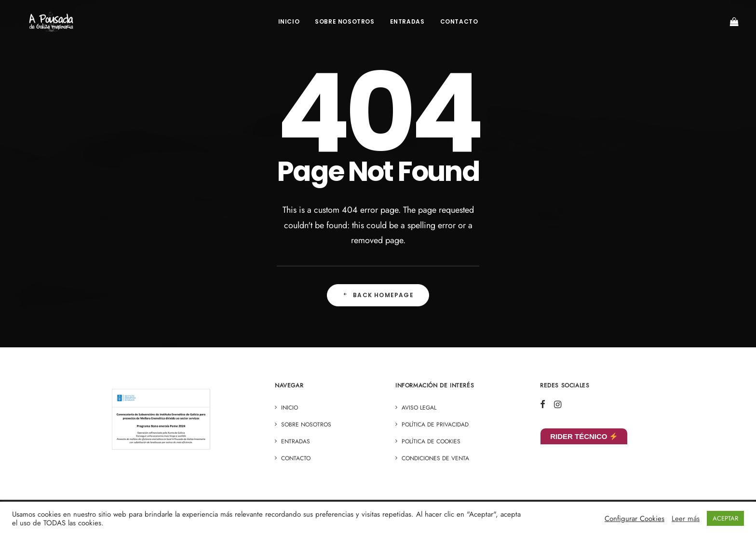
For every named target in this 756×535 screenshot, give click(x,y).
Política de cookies (431, 441)
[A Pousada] (53, 23)
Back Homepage (378, 295)
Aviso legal (419, 408)
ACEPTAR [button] (725, 518)
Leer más (686, 519)
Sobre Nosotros (344, 22)
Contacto (459, 22)
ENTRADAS (407, 22)
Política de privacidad (435, 425)
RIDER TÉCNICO (584, 436)
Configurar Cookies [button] (634, 519)
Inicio (289, 22)
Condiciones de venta (435, 458)
